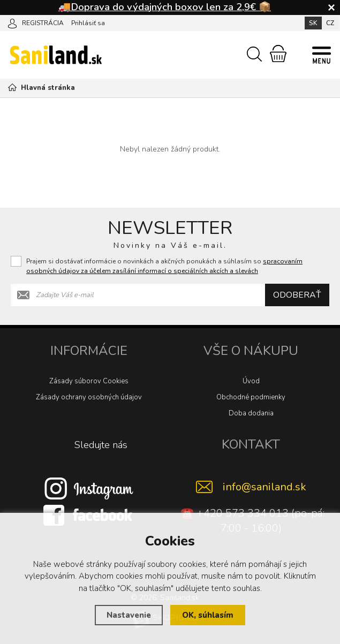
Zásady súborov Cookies (89, 381)
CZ (330, 23)
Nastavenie (129, 615)
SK (313, 23)
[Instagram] (89, 488)
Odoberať (297, 295)
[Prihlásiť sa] (12, 22)
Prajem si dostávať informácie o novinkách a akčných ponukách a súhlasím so (164, 266)
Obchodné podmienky (251, 397)
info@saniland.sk (265, 487)
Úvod (251, 381)
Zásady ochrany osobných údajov (89, 397)
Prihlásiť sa (88, 23)
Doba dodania (251, 413)
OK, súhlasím (208, 615)
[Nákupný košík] (278, 54)
